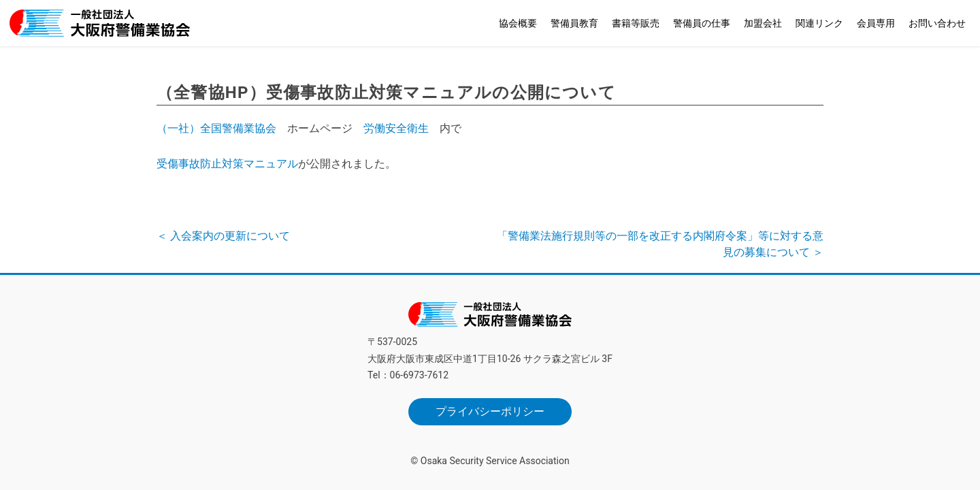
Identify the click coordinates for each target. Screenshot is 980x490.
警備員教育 (574, 23)
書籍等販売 (636, 23)
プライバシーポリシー (490, 411)
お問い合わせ (937, 23)
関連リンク (819, 23)
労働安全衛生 (396, 128)
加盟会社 (763, 23)
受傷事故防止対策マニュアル (227, 164)
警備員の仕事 (702, 23)
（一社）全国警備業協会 (216, 128)
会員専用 (876, 23)
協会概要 (518, 23)
